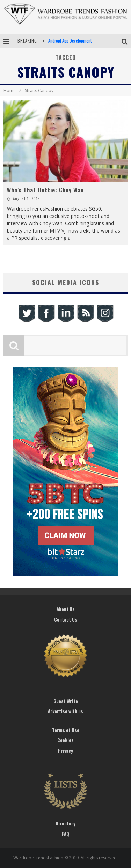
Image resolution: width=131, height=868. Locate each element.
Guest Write (66, 701)
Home (10, 90)
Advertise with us (65, 711)
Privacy (65, 751)
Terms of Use (66, 730)
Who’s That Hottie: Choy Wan (45, 190)
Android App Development (70, 41)
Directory (65, 823)
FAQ (65, 834)
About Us (66, 609)
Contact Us (66, 619)
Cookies (65, 740)
